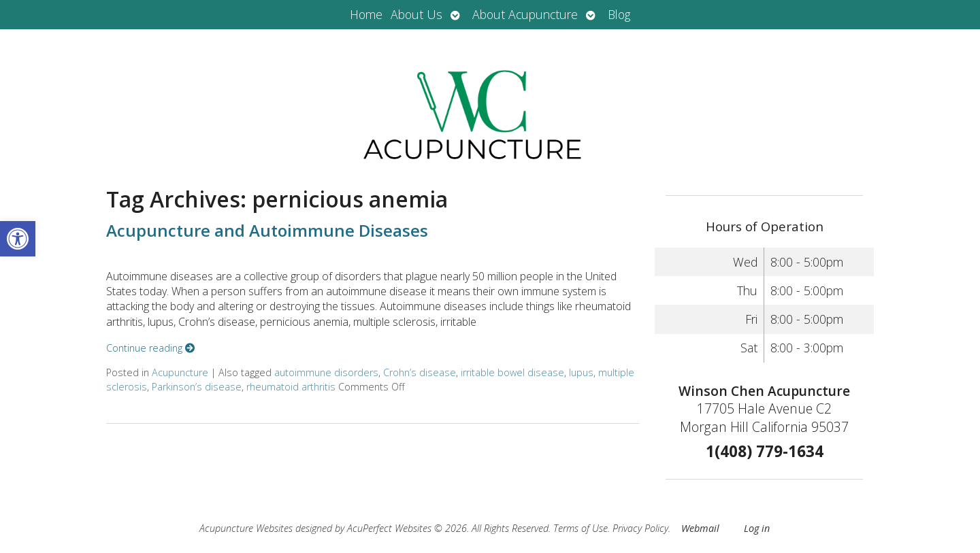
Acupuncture (180, 372)
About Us (416, 14)
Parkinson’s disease (197, 387)
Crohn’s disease (420, 372)
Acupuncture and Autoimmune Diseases (267, 230)
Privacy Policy (640, 528)
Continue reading (150, 348)
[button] (18, 239)
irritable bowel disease (512, 372)
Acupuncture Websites (246, 528)
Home (366, 14)
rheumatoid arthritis (291, 387)
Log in (757, 528)
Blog (619, 14)
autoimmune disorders (326, 372)
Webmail (700, 528)
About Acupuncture (525, 14)
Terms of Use (581, 528)
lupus (581, 372)
